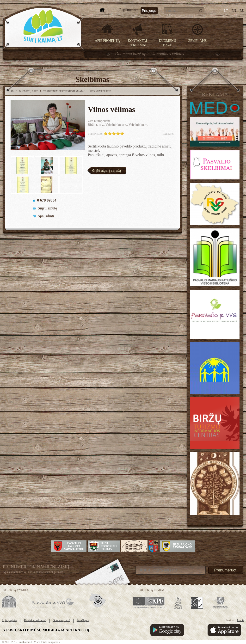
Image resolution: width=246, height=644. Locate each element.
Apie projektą (108, 41)
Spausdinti (46, 216)
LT (226, 11)
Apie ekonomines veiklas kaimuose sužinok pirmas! (33, 572)
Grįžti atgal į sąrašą (107, 171)
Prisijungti (149, 11)
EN (234, 11)
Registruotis (128, 10)
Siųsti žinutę (48, 208)
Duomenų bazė (29, 91)
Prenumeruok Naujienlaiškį (36, 567)
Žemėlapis (198, 41)
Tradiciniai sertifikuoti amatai (64, 91)
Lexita (241, 620)
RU (242, 11)
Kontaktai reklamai (35, 620)
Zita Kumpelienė (100, 91)
